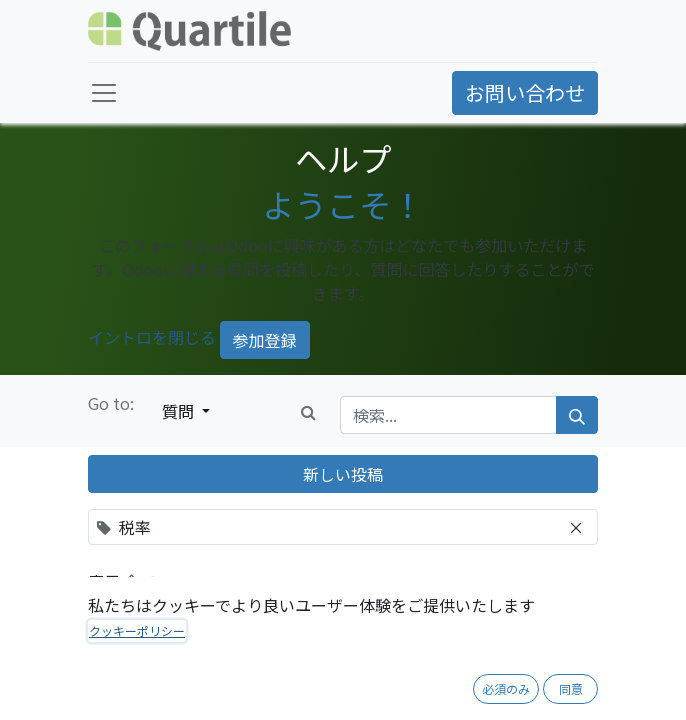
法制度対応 (225, 687)
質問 (180, 411)
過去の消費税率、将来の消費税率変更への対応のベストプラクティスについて (352, 648)
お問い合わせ (525, 92)
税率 (168, 687)
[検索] (577, 415)
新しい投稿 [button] (343, 474)
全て (142, 581)
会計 (130, 687)
